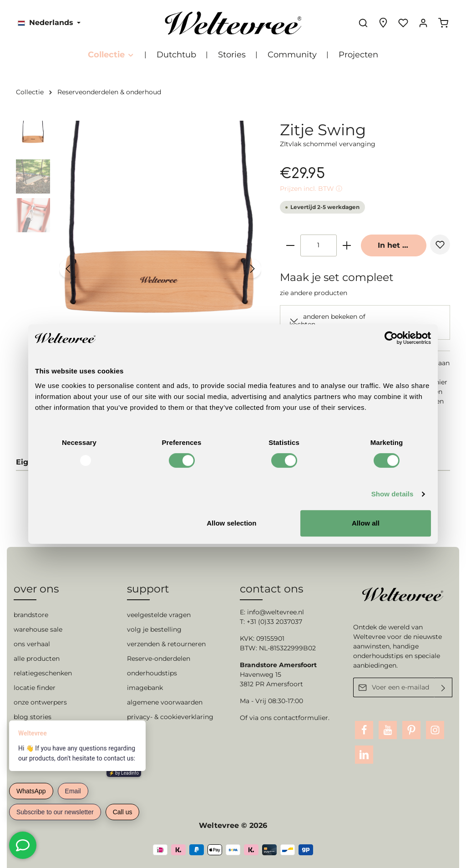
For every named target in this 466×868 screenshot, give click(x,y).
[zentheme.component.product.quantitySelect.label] (319, 245)
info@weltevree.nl (276, 612)
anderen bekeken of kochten (327, 320)
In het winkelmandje (402, 245)
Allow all (366, 523)
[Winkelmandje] (443, 23)
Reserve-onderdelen (159, 659)
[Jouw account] (423, 23)
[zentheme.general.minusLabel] (290, 245)
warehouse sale (38, 629)
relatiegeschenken (43, 673)
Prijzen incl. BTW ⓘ (311, 189)
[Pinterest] (411, 730)
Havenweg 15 (261, 674)
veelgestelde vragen (159, 615)
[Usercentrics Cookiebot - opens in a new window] (391, 338)
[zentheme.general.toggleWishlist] (440, 245)
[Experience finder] (383, 23)
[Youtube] (388, 730)
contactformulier (301, 718)
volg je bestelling (154, 629)
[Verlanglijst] (403, 23)
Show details (393, 494)
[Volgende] (252, 269)
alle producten (37, 659)
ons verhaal (32, 644)
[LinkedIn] (364, 755)
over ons (36, 589)
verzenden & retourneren (166, 644)
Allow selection (231, 523)
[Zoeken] (363, 23)
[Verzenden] (443, 687)
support (148, 589)
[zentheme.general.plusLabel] (347, 245)
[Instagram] (435, 730)
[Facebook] (364, 730)
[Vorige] (69, 269)
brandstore (31, 615)
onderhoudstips (152, 673)
